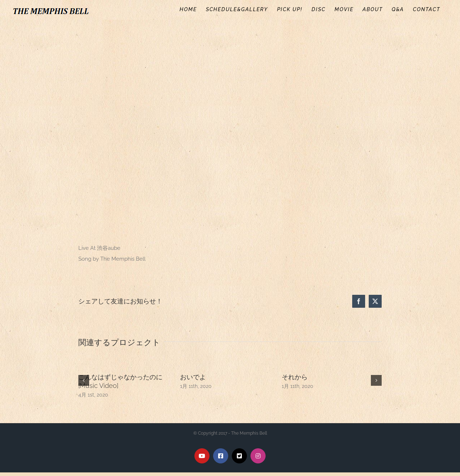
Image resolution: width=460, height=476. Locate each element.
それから (295, 377)
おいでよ (193, 377)
